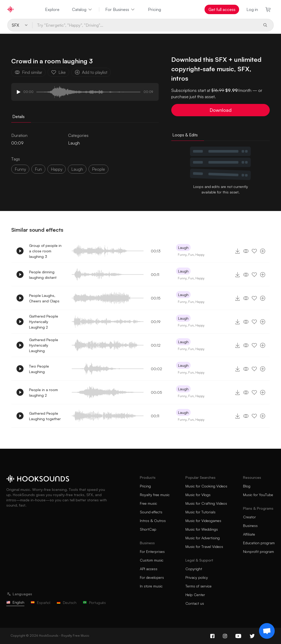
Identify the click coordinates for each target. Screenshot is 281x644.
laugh (77, 169)
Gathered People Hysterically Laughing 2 (44, 322)
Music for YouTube (258, 495)
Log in (252, 9)
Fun (191, 255)
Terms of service (199, 586)
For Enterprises (152, 551)
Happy (200, 255)
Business (250, 526)
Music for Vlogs (198, 495)
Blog (247, 486)
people (98, 169)
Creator (249, 517)
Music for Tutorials (200, 512)
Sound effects (151, 512)
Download (221, 110)
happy (57, 169)
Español (40, 603)
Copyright (194, 569)
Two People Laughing (39, 369)
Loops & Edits (185, 135)
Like (58, 72)
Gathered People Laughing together (45, 416)
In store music (151, 586)
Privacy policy (197, 577)
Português (94, 603)
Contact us (195, 603)
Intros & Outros (153, 521)
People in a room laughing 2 (43, 392)
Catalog (82, 9)
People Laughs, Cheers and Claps (44, 298)
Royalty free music (155, 495)
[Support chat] (267, 631)
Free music (148, 503)
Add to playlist (91, 72)
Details (18, 116)
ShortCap (148, 529)
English (15, 602)
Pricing (155, 9)
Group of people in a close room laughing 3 (45, 251)
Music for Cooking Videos (206, 486)
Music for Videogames (203, 521)
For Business (120, 9)
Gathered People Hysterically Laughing (44, 345)
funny (20, 169)
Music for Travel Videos (204, 546)
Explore (52, 9)
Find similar (28, 72)
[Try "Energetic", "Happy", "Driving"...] (145, 25)
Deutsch (67, 603)
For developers (152, 577)
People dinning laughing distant (43, 275)
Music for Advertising (203, 538)
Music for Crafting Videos (206, 503)
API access (149, 569)
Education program (259, 543)
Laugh (74, 143)
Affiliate (249, 534)
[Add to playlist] (263, 251)
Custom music (152, 560)
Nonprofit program (258, 551)
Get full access (222, 9)
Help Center (195, 595)
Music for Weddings (202, 529)
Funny (182, 255)
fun (38, 169)
